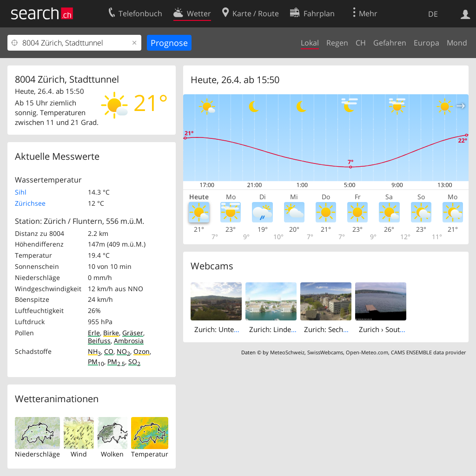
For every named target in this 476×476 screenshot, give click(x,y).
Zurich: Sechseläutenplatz (345, 329)
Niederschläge (37, 454)
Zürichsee (30, 203)
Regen (337, 43)
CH (361, 43)
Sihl (21, 192)
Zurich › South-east (389, 329)
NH (94, 351)
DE (433, 14)
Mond (457, 43)
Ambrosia (129, 341)
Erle (94, 333)
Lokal (310, 43)
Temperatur (150, 454)
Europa (426, 43)
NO (123, 351)
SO (134, 362)
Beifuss (99, 341)
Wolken (112, 454)
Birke (111, 333)
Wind (79, 454)
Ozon (142, 351)
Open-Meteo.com (367, 352)
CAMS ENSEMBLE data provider (428, 352)
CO (109, 351)
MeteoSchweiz (287, 352)
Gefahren (390, 43)
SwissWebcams (325, 352)
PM (96, 362)
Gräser (133, 333)
